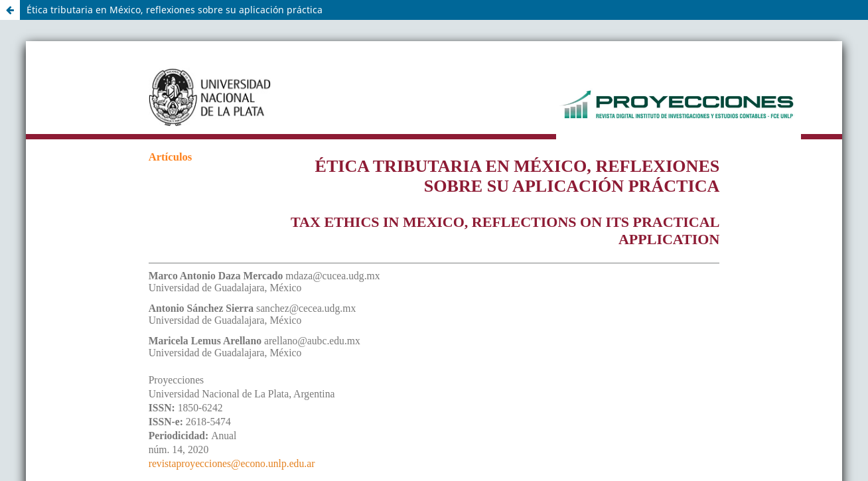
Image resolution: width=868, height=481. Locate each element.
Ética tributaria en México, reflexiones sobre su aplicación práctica (175, 10)
